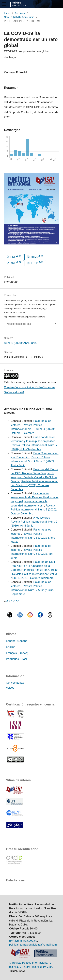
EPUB (37, 263)
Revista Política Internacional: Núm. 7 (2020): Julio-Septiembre (32, 590)
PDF (15, 257)
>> (17, 601)
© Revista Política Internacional (29, 963)
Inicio (7, 13)
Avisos (10, 688)
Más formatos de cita (19, 324)
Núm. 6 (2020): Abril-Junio (19, 17)
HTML (37, 257)
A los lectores (42, 518)
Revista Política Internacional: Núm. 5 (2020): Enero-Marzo (33, 538)
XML (15, 263)
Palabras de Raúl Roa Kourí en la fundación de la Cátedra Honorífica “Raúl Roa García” (34, 566)
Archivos (20, 13)
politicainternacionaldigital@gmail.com (33, 945)
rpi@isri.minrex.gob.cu (23, 941)
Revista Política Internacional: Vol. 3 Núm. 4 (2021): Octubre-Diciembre (34, 485)
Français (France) (17, 653)
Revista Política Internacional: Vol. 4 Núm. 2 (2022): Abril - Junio (33, 461)
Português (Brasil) (17, 659)
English (11, 647)
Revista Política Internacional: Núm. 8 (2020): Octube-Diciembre (34, 510)
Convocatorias (15, 683)
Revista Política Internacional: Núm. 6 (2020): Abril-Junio (32, 554)
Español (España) (17, 641)
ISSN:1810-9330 (43, 967)
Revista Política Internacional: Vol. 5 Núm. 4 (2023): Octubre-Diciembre (33, 429)
